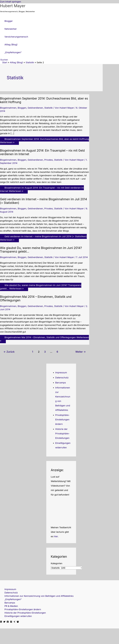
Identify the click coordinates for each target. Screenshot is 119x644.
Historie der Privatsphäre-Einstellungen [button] (62, 434)
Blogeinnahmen (8, 108)
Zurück (9, 352)
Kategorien (57, 563)
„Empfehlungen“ (13, 599)
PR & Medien (11, 606)
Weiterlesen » (45, 141)
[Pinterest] (11, 622)
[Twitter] (4, 622)
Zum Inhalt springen (11, 2)
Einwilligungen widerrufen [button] (18, 616)
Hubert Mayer (13, 6)
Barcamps (61, 383)
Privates (49, 160)
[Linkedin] (1, 622)
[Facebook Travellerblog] (18, 622)
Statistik (48, 108)
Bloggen (22, 108)
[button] (4, 60)
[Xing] (14, 622)
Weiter (81, 352)
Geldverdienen (35, 108)
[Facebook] (8, 622)
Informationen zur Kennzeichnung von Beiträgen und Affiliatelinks (39, 596)
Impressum (61, 373)
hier (56, 536)
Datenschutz (62, 378)
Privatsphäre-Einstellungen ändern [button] (62, 420)
